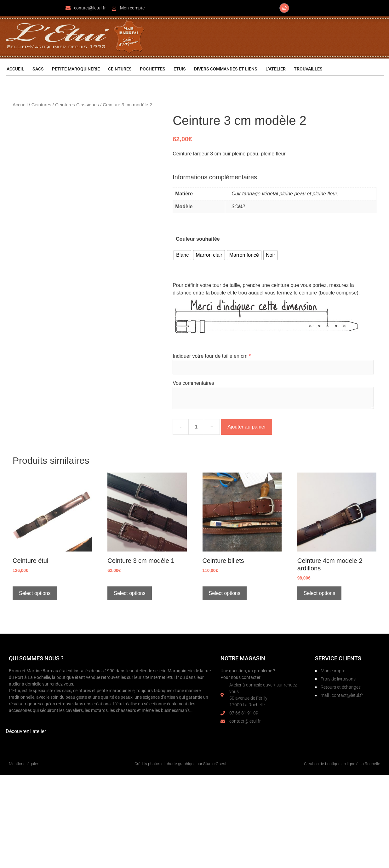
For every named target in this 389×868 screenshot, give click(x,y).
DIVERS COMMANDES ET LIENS (226, 69)
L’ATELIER (276, 69)
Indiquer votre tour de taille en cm (210, 356)
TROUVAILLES (308, 69)
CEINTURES (120, 69)
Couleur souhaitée (198, 239)
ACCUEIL (15, 69)
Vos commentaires (193, 383)
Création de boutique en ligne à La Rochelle (342, 764)
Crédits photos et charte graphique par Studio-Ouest (180, 764)
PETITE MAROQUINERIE (76, 69)
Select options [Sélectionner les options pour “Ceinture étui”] (35, 593)
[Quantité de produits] (196, 427)
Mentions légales (24, 764)
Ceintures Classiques (77, 105)
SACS (38, 69)
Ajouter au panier (247, 427)
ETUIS (180, 69)
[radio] (182, 255)
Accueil (20, 105)
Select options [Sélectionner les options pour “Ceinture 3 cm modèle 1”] (130, 593)
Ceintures (41, 105)
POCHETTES (153, 69)
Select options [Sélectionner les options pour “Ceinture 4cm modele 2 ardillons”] (320, 593)
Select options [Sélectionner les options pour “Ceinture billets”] (225, 593)
